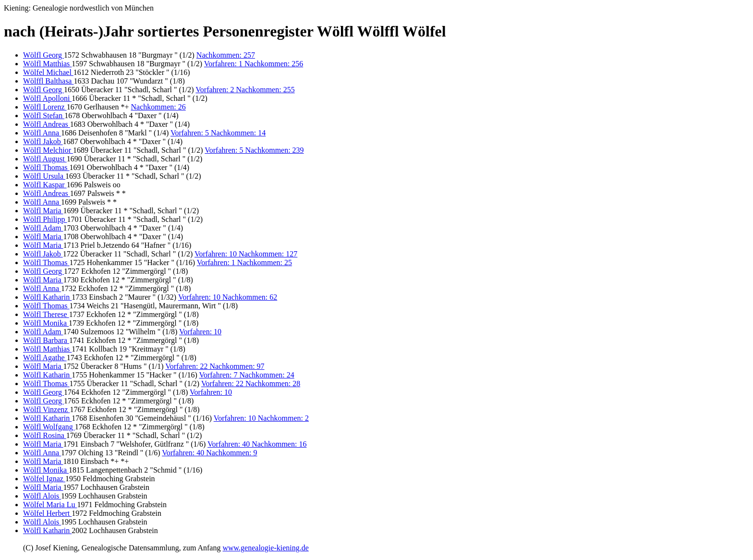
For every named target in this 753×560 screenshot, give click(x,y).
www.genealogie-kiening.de (265, 548)
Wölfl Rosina (45, 435)
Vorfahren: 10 (200, 332)
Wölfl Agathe (45, 358)
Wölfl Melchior (48, 150)
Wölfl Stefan (44, 116)
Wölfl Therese (46, 314)
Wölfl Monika (46, 323)
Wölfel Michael (48, 72)
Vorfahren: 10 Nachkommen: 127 (246, 254)
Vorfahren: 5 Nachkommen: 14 (218, 133)
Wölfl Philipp (45, 219)
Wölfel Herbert (47, 513)
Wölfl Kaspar (45, 185)
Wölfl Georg (43, 55)
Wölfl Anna (42, 133)
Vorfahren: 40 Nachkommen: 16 (257, 444)
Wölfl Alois (42, 496)
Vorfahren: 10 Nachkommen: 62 (228, 297)
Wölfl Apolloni (47, 98)
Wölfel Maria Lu (50, 505)
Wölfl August (45, 159)
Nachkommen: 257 (226, 55)
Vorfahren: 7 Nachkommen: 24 (246, 375)
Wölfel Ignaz (44, 479)
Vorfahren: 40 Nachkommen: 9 (209, 453)
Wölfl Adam (43, 228)
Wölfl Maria (43, 211)
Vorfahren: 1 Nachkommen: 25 (244, 262)
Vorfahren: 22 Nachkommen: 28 (251, 383)
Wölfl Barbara (46, 340)
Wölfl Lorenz (45, 107)
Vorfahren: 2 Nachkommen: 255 (245, 90)
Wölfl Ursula (44, 176)
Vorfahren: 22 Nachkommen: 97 (215, 366)
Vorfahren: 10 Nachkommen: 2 (261, 418)
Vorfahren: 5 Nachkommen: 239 (254, 150)
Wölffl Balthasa (48, 81)
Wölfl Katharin (47, 297)
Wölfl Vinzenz (46, 409)
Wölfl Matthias (47, 64)
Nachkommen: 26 (158, 107)
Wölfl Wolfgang (49, 427)
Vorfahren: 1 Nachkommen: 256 (254, 64)
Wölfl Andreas (47, 124)
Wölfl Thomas (46, 167)
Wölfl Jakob (43, 141)
